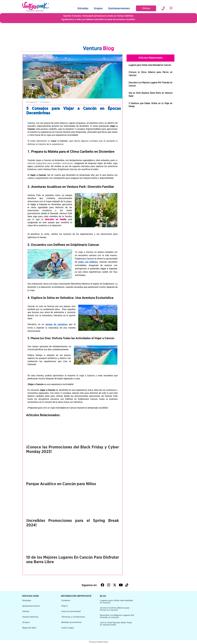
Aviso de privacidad (71, 611)
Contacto (66, 600)
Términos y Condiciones (73, 617)
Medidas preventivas (71, 622)
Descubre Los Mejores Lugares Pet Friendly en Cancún (117, 616)
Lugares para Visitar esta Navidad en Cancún (150, 65)
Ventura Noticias (30, 617)
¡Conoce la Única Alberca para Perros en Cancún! (115, 609)
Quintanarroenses (119, 8)
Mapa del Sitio (29, 628)
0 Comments (45, 102)
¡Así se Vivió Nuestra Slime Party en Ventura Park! (116, 624)
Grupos (98, 8)
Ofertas (146, 8)
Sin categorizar (32, 102)
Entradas (83, 8)
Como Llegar (68, 628)
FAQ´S (64, 606)
